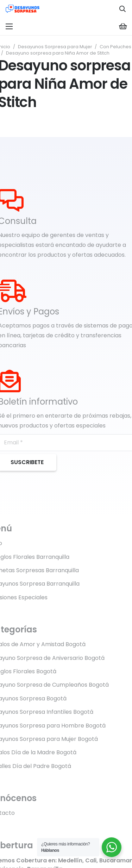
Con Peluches (115, 47)
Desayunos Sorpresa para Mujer (55, 47)
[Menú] (9, 26)
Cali (91, 860)
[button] (122, 9)
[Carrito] (123, 26)
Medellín (70, 860)
